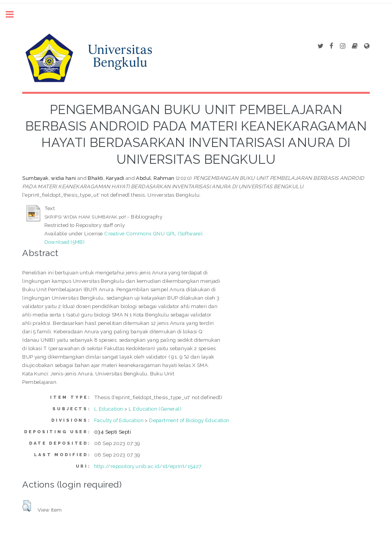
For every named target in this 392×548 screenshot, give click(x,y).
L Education (109, 409)
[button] (27, 506)
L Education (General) (155, 409)
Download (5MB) (65, 242)
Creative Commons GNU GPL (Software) (153, 233)
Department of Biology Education (189, 420)
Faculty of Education (119, 420)
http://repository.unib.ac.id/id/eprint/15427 (148, 466)
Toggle (14, 14)
